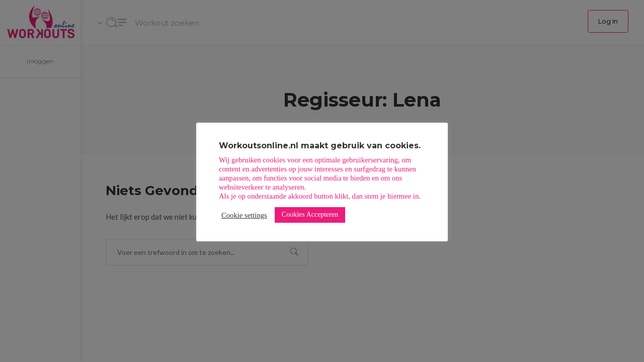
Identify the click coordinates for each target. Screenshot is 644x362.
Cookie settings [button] (244, 215)
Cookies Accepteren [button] (310, 214)
